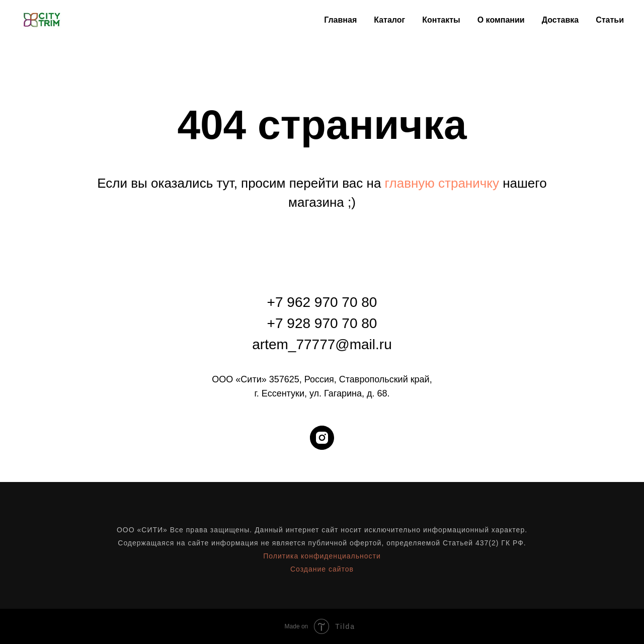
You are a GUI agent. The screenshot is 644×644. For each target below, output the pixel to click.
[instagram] (322, 438)
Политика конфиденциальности (322, 556)
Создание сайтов (322, 569)
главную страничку (442, 183)
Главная (340, 20)
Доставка (560, 20)
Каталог (389, 20)
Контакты (441, 20)
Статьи (610, 20)
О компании (501, 20)
